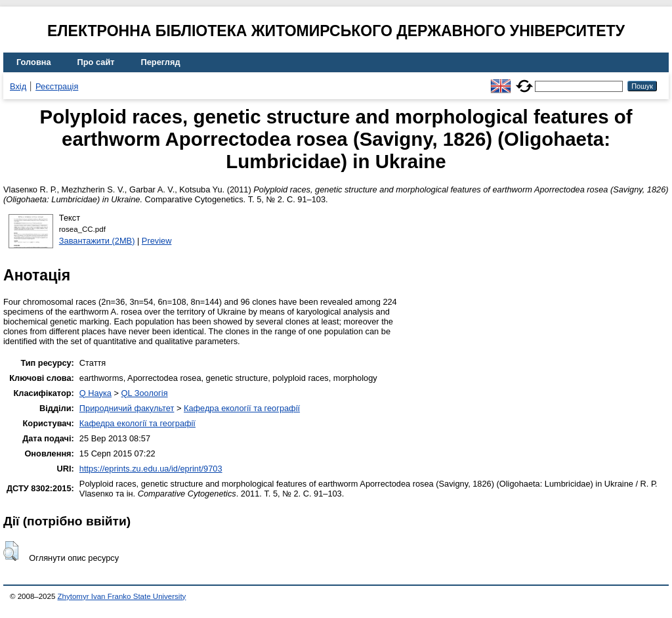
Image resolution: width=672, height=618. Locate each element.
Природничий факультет (127, 408)
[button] (11, 551)
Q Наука (95, 393)
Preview (157, 241)
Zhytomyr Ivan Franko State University (122, 596)
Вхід (18, 86)
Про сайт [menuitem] (96, 62)
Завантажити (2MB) (97, 241)
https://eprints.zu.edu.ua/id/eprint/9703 (151, 469)
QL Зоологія (145, 393)
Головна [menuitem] (34, 62)
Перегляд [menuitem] (161, 62)
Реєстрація (57, 86)
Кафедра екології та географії (242, 408)
